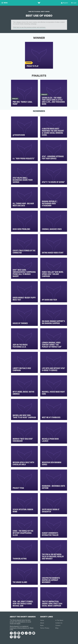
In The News (59, 620)
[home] (39, 3)
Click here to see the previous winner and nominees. (29, 27)
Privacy (47, 628)
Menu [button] (5, 3)
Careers (58, 625)
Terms (42, 628)
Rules (42, 625)
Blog (57, 628)
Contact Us (59, 623)
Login (74, 3)
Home (42, 620)
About (42, 623)
